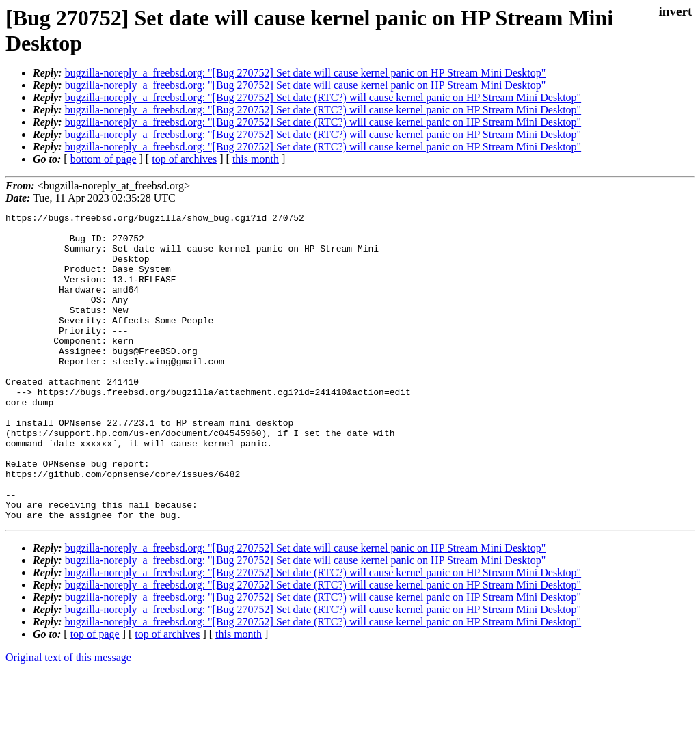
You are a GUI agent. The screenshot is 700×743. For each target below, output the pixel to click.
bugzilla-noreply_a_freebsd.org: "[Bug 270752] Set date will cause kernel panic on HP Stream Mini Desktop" (306, 73)
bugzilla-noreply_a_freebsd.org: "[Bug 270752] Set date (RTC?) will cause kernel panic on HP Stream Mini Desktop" (323, 97)
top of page (95, 695)
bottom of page (104, 159)
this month (256, 159)
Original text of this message (68, 719)
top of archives (184, 159)
